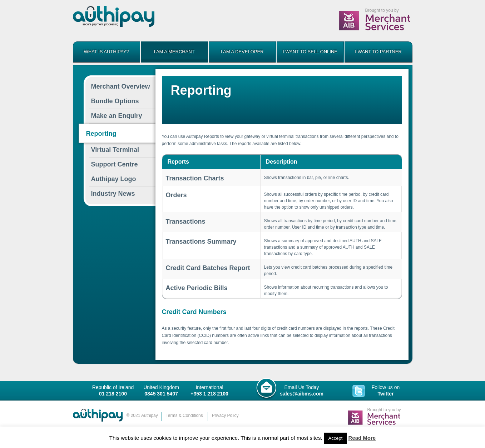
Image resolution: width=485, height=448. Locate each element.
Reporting (101, 134)
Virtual (115, 150)
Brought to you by (382, 10)
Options (115, 101)
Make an (117, 116)
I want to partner (378, 52)
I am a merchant (174, 52)
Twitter (386, 394)
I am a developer (242, 52)
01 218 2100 (113, 394)
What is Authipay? (106, 52)
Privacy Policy (225, 415)
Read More (362, 438)
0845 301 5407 (161, 394)
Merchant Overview (121, 86)
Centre (115, 164)
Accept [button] (336, 438)
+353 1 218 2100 (209, 394)
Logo (114, 179)
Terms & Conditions (184, 415)
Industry (113, 194)
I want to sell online (310, 52)
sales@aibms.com (302, 394)
